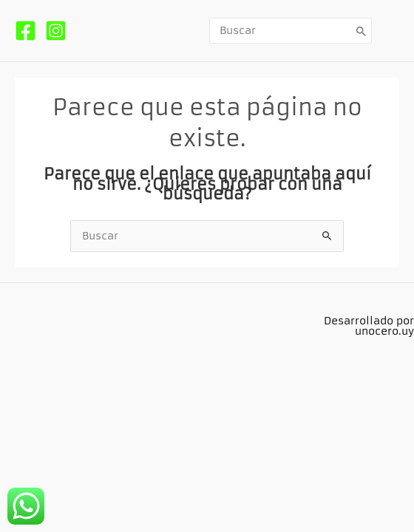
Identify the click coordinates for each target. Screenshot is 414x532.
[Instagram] (56, 31)
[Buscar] (362, 31)
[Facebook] (26, 31)
